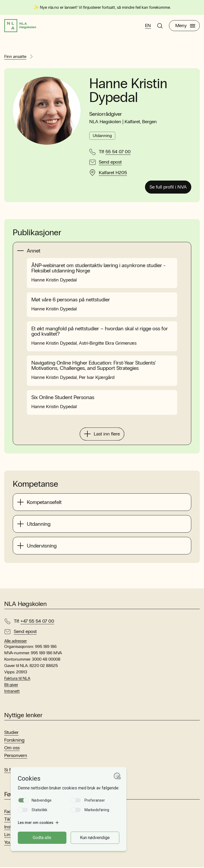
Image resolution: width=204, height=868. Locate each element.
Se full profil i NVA (168, 188)
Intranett (12, 692)
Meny (185, 26)
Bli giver (11, 685)
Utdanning (102, 136)
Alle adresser (16, 642)
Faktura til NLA (17, 679)
